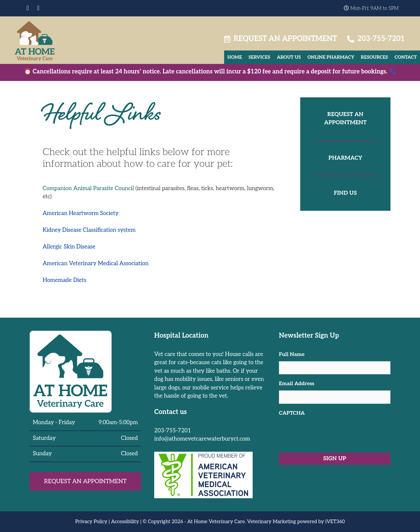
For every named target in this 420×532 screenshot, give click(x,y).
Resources (375, 57)
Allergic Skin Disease (69, 247)
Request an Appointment (281, 39)
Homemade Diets (64, 280)
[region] (210, 518)
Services (259, 57)
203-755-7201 (376, 39)
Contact (406, 57)
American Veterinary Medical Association (96, 264)
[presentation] (329, 433)
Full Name (292, 355)
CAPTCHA (292, 413)
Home (235, 57)
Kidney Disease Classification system (89, 230)
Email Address (297, 384)
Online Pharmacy (331, 57)
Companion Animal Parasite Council (88, 188)
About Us (289, 57)
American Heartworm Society (81, 213)
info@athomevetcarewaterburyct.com (202, 439)
